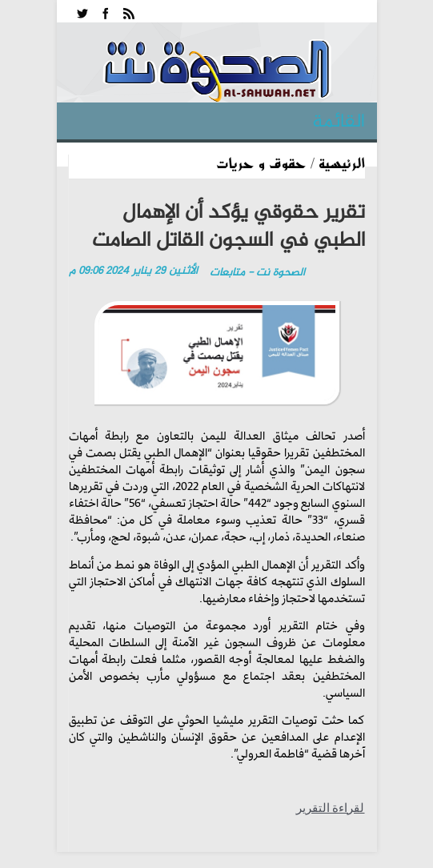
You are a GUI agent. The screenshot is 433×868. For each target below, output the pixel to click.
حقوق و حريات (261, 163)
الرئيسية (342, 163)
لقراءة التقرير (331, 808)
